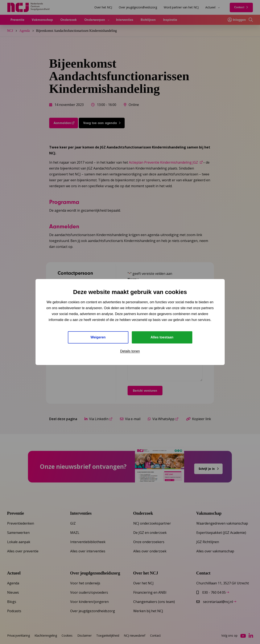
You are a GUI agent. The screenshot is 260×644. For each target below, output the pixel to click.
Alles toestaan (162, 337)
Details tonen (130, 351)
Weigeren (98, 337)
